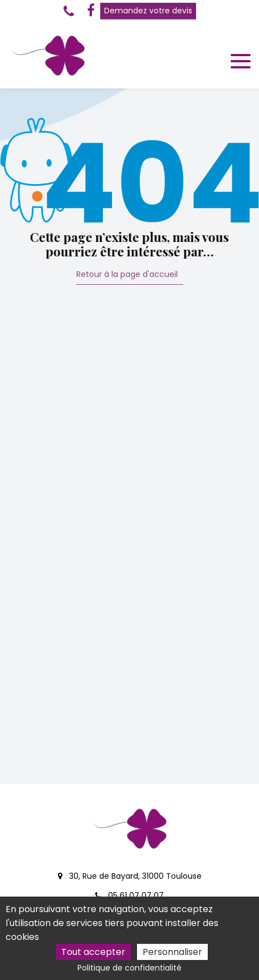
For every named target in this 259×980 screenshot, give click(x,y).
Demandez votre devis (148, 11)
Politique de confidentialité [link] (129, 968)
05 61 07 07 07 (129, 895)
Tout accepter (93, 952)
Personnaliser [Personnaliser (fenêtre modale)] (172, 952)
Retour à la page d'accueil (127, 275)
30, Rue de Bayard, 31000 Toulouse (130, 876)
